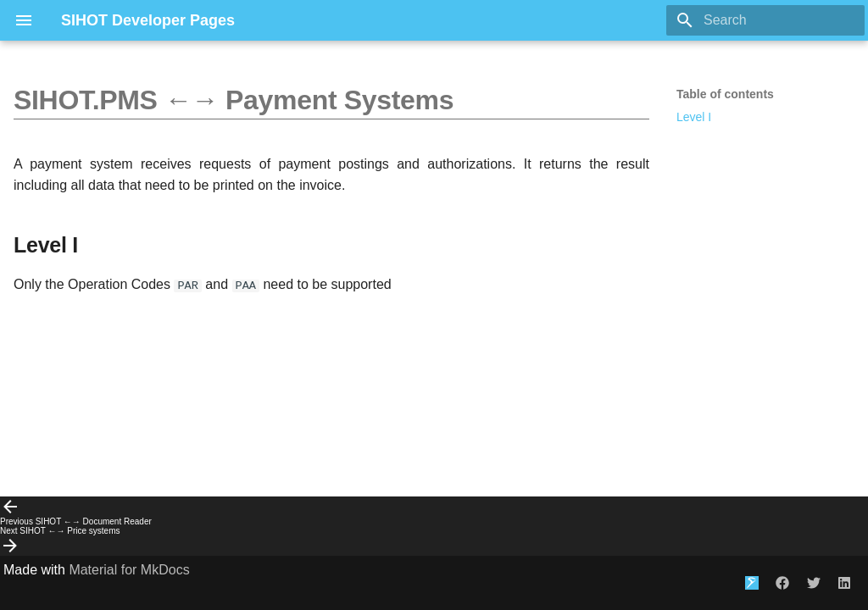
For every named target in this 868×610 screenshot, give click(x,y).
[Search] (765, 20)
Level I (694, 117)
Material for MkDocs (129, 570)
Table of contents (725, 94)
